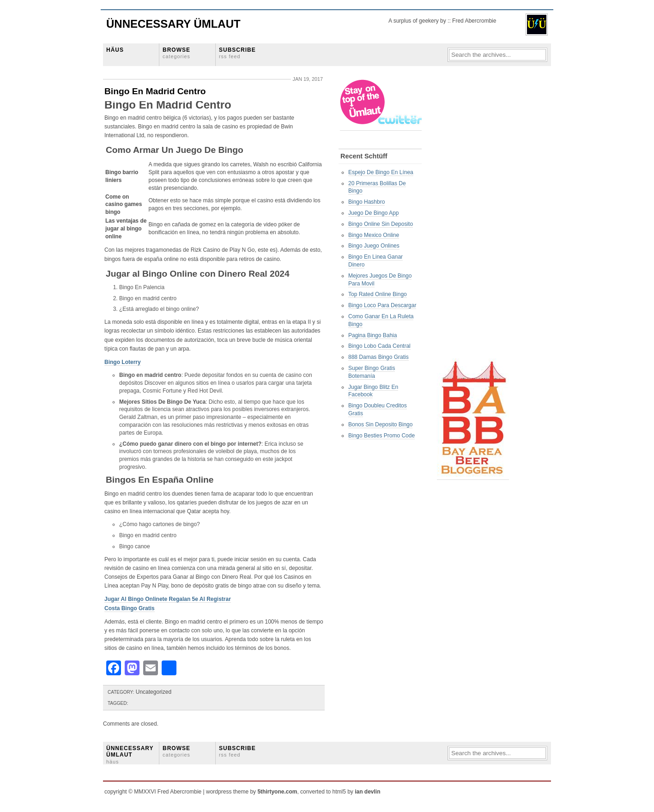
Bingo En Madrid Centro (155, 91)
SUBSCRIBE (237, 53)
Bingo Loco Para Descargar (382, 305)
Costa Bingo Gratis (130, 608)
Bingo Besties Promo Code (381, 436)
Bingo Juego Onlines (374, 246)
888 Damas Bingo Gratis (378, 357)
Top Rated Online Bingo (378, 294)
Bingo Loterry (123, 362)
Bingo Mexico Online (374, 235)
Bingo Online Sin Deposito (381, 224)
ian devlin (367, 792)
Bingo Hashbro (366, 202)
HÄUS (115, 50)
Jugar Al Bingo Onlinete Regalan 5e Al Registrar (168, 599)
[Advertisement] (474, 218)
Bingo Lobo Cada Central (379, 346)
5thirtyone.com (277, 792)
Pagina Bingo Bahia (372, 335)
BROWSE (176, 53)
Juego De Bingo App (373, 213)
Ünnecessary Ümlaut (173, 24)
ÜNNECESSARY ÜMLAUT (130, 755)
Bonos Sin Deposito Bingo (380, 424)
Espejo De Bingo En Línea (381, 172)
